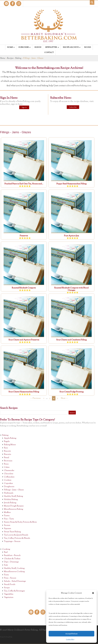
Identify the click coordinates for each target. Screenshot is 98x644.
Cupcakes (8, 483)
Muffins (7, 512)
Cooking (6, 549)
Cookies (8, 480)
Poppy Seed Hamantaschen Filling (71, 184)
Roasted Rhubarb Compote (24, 288)
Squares (8, 529)
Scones (7, 525)
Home (3, 58)
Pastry (7, 516)
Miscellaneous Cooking (14, 572)
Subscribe (73, 107)
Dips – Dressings (11, 562)
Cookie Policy (70, 639)
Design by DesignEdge (6, 637)
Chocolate (9, 474)
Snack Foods (10, 585)
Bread (7, 458)
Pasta (6, 575)
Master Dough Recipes (14, 506)
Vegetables (9, 594)
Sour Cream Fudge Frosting (71, 392)
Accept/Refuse (71, 634)
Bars (6, 448)
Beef (6, 552)
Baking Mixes (10, 445)
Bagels (7, 442)
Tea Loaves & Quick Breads (16, 535)
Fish (6, 565)
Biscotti (7, 451)
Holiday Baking (11, 500)
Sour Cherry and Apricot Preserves (24, 340)
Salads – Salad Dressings (15, 581)
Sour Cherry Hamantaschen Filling (24, 392)
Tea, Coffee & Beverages (14, 591)
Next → (64, 398)
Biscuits (8, 454)
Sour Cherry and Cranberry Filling (71, 340)
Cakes (7, 467)
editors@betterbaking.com (79, 86)
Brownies (8, 461)
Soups (7, 588)
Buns (6, 464)
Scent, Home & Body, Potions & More (20, 522)
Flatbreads (9, 493)
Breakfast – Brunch (12, 555)
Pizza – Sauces (10, 578)
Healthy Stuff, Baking (13, 496)
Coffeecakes (9, 477)
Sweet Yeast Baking (12, 532)
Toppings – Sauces (12, 541)
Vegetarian (9, 597)
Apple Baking (10, 438)
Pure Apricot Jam (71, 236)
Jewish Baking (10, 503)
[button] (93, 593)
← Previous (35, 398)
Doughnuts (9, 487)
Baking (18, 58)
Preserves (24, 236)
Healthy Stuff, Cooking (14, 568)
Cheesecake (9, 471)
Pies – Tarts (9, 519)
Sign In (24, 107)
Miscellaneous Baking (14, 509)
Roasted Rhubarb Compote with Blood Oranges (71, 289)
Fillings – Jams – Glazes (14, 490)
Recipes (10, 58)
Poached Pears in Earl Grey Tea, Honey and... (24, 184)
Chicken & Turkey (12, 559)
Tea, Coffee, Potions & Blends (17, 538)
